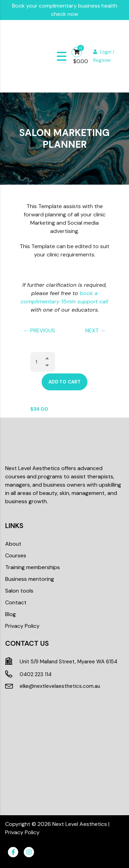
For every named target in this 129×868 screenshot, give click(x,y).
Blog (10, 614)
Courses (16, 555)
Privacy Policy (22, 626)
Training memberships (33, 567)
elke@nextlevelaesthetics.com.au (60, 686)
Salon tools (19, 591)
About (13, 544)
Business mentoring (30, 579)
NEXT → (95, 330)
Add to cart (64, 382)
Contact (16, 602)
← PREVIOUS (39, 330)
